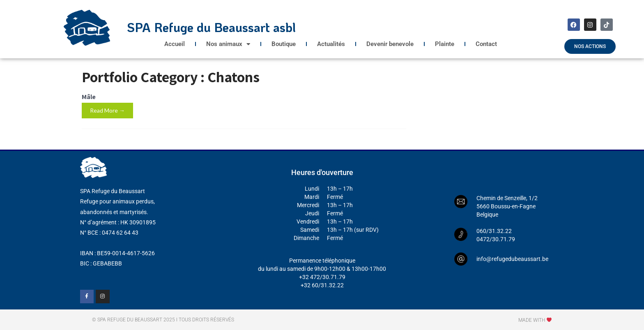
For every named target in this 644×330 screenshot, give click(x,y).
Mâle (89, 97)
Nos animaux (228, 44)
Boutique (284, 44)
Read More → (107, 110)
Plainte (445, 44)
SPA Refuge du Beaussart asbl (211, 27)
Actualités (331, 44)
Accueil (175, 44)
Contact (486, 44)
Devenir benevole (390, 44)
